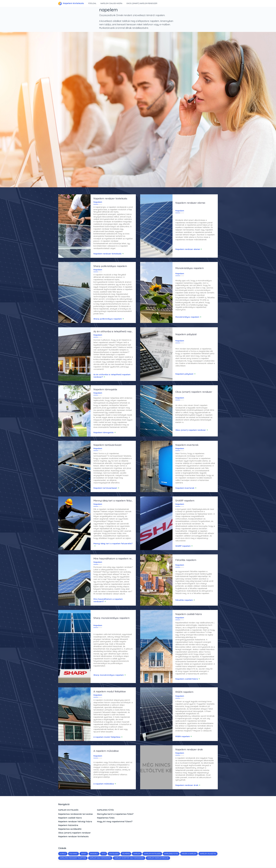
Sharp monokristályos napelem (109, 675)
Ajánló (63, 854)
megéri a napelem (190, 854)
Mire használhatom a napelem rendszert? (108, 601)
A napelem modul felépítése (107, 737)
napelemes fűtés (172, 854)
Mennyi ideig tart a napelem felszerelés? (113, 544)
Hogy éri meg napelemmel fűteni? (115, 822)
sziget (84, 854)
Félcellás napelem (184, 600)
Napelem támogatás (103, 432)
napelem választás (68, 858)
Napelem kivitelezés (71, 3)
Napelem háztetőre (68, 826)
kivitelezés (114, 854)
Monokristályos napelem (187, 317)
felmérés (126, 854)
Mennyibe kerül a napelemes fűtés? (115, 814)
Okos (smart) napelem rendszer (142, 3)
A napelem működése (104, 784)
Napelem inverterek (185, 488)
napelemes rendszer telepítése (93, 858)
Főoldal (92, 3)
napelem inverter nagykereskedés (149, 858)
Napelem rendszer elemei (188, 249)
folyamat (74, 854)
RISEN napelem (183, 737)
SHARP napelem (183, 546)
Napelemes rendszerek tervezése (75, 814)
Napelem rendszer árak (187, 785)
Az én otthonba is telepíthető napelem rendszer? (112, 376)
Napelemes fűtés (105, 810)
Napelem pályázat (184, 374)
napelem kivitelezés (153, 854)
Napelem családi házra (111, 3)
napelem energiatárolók (178, 858)
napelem (137, 854)
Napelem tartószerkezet (105, 488)
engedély (94, 854)
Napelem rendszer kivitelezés (107, 253)
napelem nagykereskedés (120, 858)
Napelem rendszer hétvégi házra (75, 822)
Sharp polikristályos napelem (108, 319)
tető (104, 854)
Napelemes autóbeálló (70, 829)
